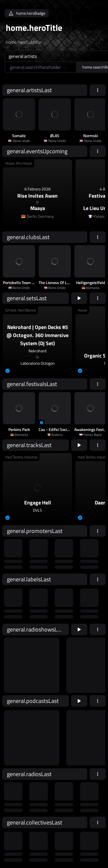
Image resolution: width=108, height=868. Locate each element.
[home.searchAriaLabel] (41, 67)
